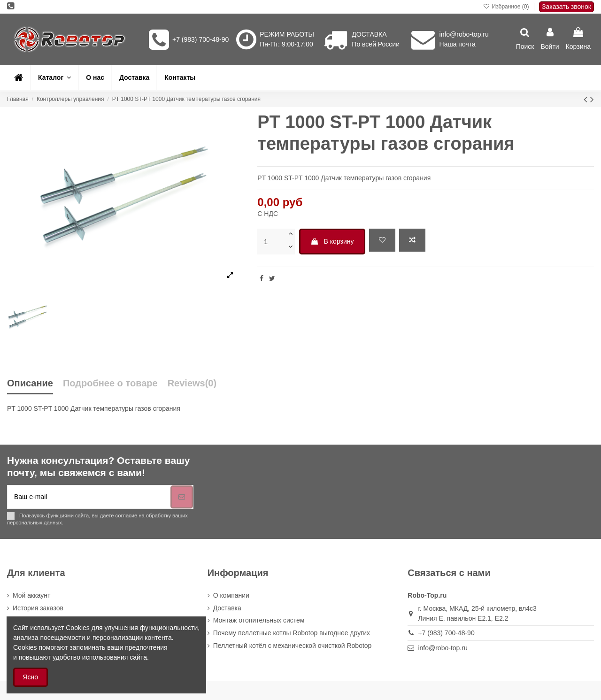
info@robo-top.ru (464, 34)
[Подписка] (182, 497)
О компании (231, 595)
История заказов (38, 608)
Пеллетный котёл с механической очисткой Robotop (293, 646)
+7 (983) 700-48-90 (200, 39)
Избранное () (507, 7)
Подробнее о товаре (110, 383)
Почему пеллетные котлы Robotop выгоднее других (292, 633)
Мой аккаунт (31, 595)
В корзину (332, 241)
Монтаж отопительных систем (259, 620)
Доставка (227, 608)
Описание (30, 383)
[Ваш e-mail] (89, 497)
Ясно (31, 677)
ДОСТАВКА (369, 34)
